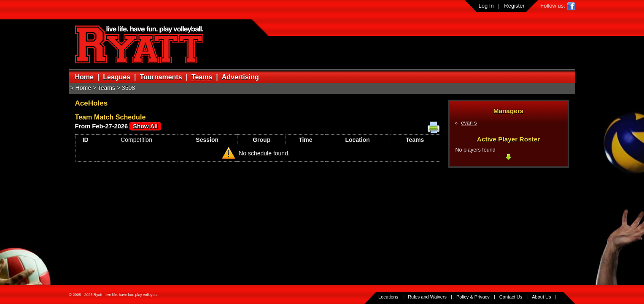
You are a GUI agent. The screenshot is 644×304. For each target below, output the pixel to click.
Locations (388, 297)
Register (514, 6)
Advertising (240, 77)
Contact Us (511, 297)
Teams (202, 77)
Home (84, 77)
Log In (486, 6)
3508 (128, 88)
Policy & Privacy (473, 297)
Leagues (117, 77)
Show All (145, 126)
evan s (469, 123)
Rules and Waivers (427, 297)
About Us (541, 297)
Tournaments (161, 77)
